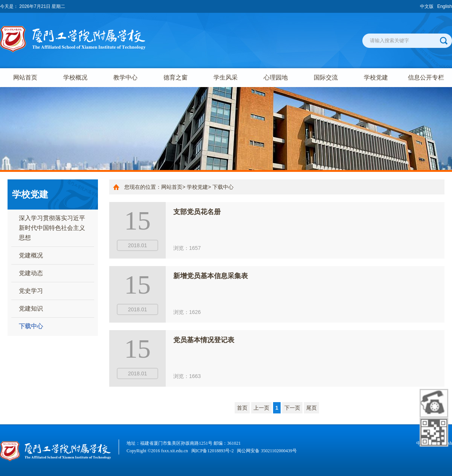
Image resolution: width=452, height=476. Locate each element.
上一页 (261, 408)
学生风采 (226, 77)
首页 (242, 408)
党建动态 (31, 273)
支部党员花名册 (197, 212)
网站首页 (25, 77)
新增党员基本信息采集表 (211, 276)
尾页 (312, 408)
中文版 (427, 6)
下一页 (292, 408)
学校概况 (75, 77)
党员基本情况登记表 (204, 340)
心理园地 (276, 77)
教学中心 (125, 77)
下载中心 (31, 326)
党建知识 (31, 308)
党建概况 (31, 255)
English (445, 6)
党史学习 (31, 291)
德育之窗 (176, 77)
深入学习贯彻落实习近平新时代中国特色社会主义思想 (52, 228)
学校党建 (376, 77)
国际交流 (326, 77)
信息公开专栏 (426, 77)
